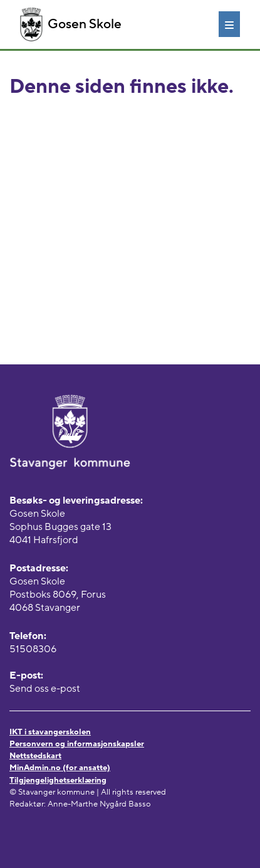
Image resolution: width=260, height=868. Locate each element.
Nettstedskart (35, 756)
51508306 (33, 649)
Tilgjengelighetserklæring (58, 780)
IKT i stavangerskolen (50, 732)
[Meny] (229, 24)
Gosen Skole (71, 24)
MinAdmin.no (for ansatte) (60, 768)
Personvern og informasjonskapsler (77, 744)
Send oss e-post (45, 689)
